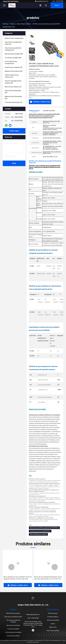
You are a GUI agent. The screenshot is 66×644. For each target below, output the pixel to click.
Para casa (6, 24)
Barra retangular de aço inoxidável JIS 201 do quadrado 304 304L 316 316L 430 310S (18, 578)
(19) (14, 67)
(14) (13, 87)
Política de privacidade (53, 631)
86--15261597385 (57, 1)
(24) (13, 92)
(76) (13, 43)
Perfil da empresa (53, 613)
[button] (32, 60)
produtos (13, 24)
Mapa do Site (53, 627)
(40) (14, 54)
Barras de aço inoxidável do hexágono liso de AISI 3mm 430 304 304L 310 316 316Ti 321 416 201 (48, 578)
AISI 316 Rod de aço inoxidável (38, 534)
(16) (13, 102)
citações (57, 5)
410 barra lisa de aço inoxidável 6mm (40, 531)
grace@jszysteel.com (42, 1)
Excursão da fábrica (53, 617)
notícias (53, 624)
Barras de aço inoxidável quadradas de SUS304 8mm (44, 528)
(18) (12, 76)
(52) (13, 49)
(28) (13, 71)
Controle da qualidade (53, 620)
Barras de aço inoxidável (24, 24)
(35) (11, 63)
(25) (13, 82)
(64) (14, 38)
